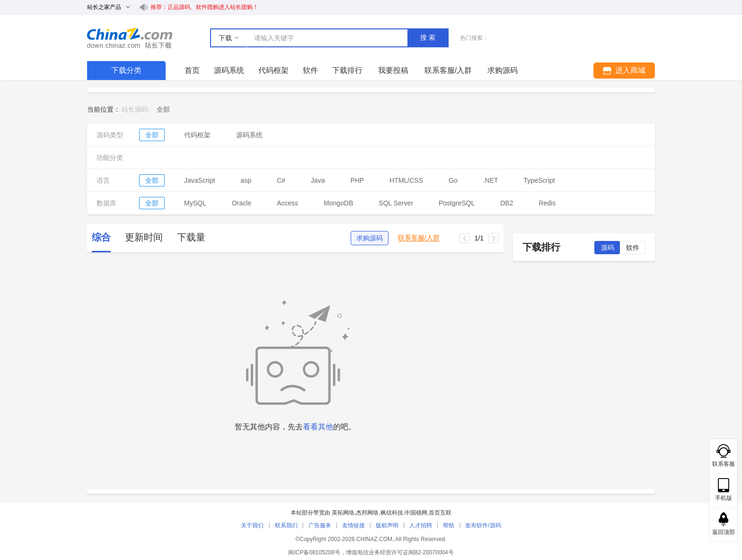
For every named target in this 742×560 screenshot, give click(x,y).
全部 (152, 135)
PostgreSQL (457, 203)
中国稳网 (416, 513)
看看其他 (318, 427)
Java (318, 180)
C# (281, 180)
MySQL (195, 203)
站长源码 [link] (135, 109)
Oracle (242, 203)
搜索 (429, 37)
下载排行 (347, 70)
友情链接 (353, 525)
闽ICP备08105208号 (314, 552)
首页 (192, 70)
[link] (163, 109)
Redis (547, 203)
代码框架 (274, 70)
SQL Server (396, 203)
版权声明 (387, 525)
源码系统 (229, 70)
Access (287, 203)
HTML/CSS (406, 180)
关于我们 (252, 525)
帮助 (449, 525)
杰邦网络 (367, 513)
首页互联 (440, 513)
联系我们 (286, 525)
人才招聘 (421, 525)
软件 (310, 70)
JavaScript (199, 180)
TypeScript (539, 180)
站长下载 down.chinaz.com (130, 38)
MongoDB (338, 203)
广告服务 (320, 525)
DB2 (507, 203)
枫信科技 (392, 513)
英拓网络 (343, 513)
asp (246, 180)
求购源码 (370, 238)
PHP (357, 180)
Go (453, 180)
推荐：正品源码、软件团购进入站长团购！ (204, 7)
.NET (491, 180)
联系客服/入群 (419, 238)
